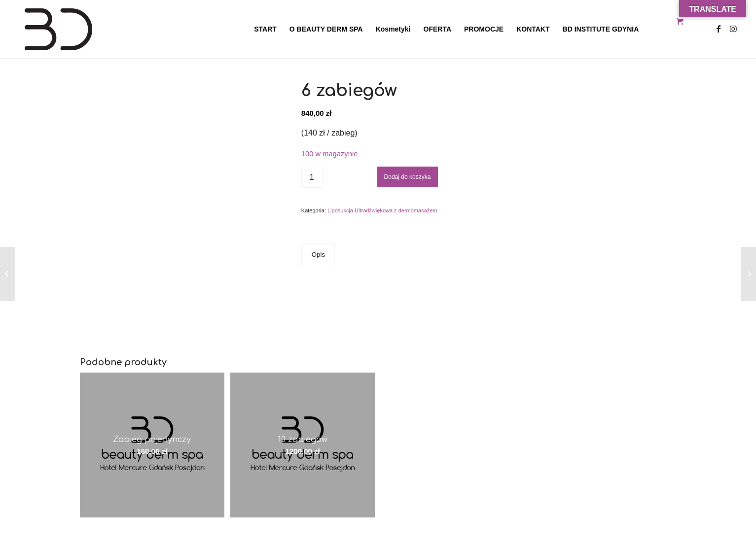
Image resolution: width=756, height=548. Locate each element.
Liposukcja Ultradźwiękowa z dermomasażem (382, 210)
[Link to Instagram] (733, 29)
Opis (318, 255)
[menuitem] (265, 29)
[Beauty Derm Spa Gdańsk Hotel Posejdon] (89, 29)
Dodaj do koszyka (408, 177)
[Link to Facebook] (719, 29)
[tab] (318, 255)
